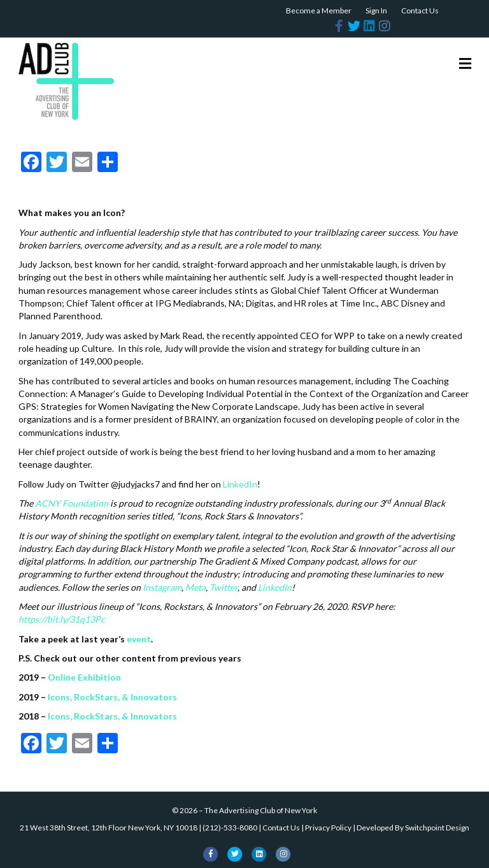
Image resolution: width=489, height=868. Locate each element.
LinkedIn (240, 484)
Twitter (223, 587)
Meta (195, 587)
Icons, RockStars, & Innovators (112, 697)
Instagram (162, 587)
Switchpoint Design (437, 828)
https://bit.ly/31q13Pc (62, 619)
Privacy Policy (328, 828)
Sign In (376, 11)
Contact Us (420, 11)
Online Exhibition (84, 677)
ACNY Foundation (72, 503)
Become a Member (319, 11)
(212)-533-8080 (230, 828)
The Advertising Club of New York (261, 810)
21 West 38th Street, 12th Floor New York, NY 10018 (109, 828)
